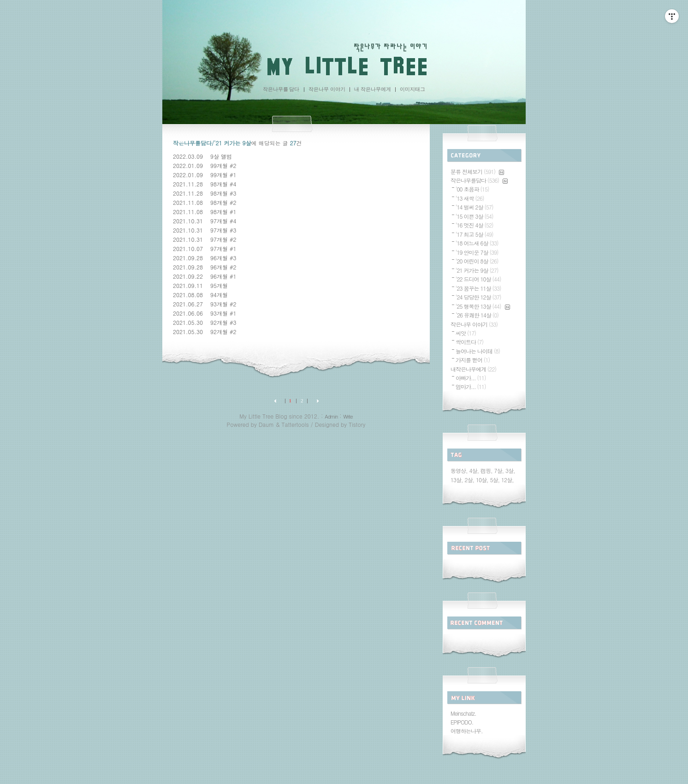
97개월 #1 (223, 248)
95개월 (219, 285)
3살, (510, 470)
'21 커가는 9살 (477, 270)
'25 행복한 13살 (483, 306)
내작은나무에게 (473, 369)
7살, (499, 470)
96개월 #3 (223, 258)
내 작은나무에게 (373, 89)
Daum (266, 424)
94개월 (219, 295)
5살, (495, 480)
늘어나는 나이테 (478, 351)
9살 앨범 (221, 156)
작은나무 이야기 (327, 89)
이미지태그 (412, 89)
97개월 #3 (223, 230)
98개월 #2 (223, 202)
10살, (482, 480)
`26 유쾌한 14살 (477, 315)
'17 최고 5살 (474, 234)
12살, (507, 480)
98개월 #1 (223, 212)
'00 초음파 (472, 189)
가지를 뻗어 (473, 360)
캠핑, (486, 470)
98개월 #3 (223, 193)
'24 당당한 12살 (478, 297)
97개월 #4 (223, 221)
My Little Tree (344, 66)
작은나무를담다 (479, 180)
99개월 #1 (223, 175)
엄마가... (471, 386)
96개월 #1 (223, 276)
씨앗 (466, 333)
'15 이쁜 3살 (474, 216)
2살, (470, 480)
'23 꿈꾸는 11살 (478, 288)
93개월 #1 (223, 313)
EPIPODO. (462, 722)
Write (348, 416)
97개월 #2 (223, 239)
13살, (457, 480)
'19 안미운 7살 (477, 252)
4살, (474, 470)
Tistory (357, 424)
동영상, (459, 470)
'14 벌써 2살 (474, 207)
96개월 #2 (223, 267)
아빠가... (471, 378)
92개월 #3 (223, 322)
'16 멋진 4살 (474, 225)
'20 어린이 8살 (477, 261)
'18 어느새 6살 (477, 243)
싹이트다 (469, 342)
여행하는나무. (467, 731)
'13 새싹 (470, 198)
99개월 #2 (223, 165)
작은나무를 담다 (281, 89)
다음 (315, 401)
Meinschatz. (463, 713)
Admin (331, 416)
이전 (277, 401)
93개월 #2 (223, 304)
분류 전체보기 (477, 171)
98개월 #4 (223, 184)
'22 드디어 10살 (478, 279)
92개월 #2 (223, 332)
